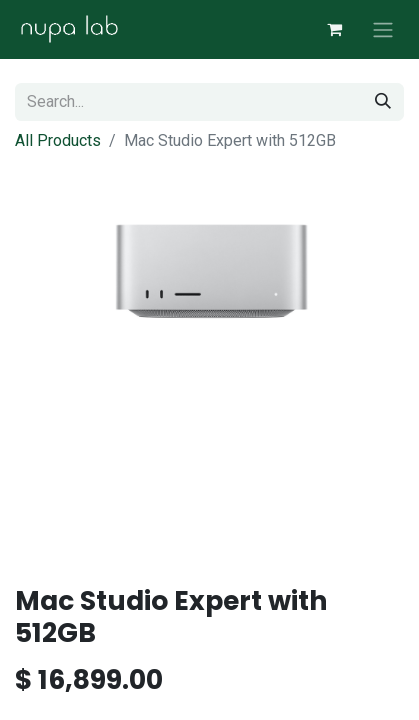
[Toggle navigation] (383, 29)
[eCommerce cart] (334, 29)
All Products (58, 140)
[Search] (383, 102)
